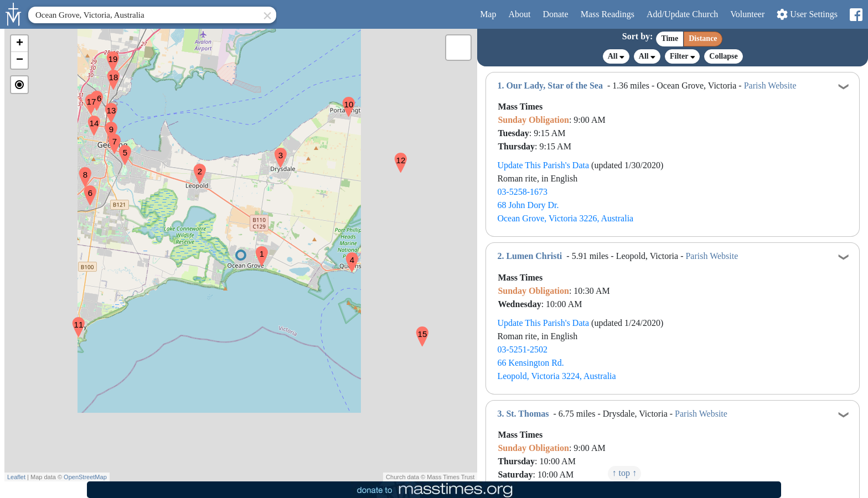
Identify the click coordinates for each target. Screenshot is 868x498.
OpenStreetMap (85, 477)
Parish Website (770, 85)
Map (488, 14)
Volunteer (747, 14)
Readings (608, 14)
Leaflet (16, 477)
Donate (555, 14)
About (519, 14)
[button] (257, 249)
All (616, 56)
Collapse (723, 56)
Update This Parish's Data (543, 165)
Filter (682, 56)
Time (670, 38)
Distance (703, 38)
